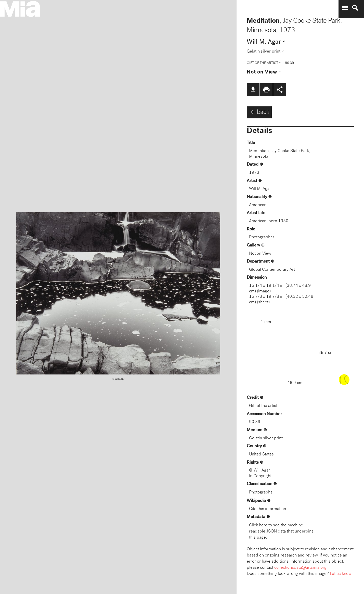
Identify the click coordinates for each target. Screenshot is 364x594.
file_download (253, 90)
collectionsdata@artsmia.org (300, 568)
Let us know (341, 574)
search (355, 8)
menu (345, 8)
